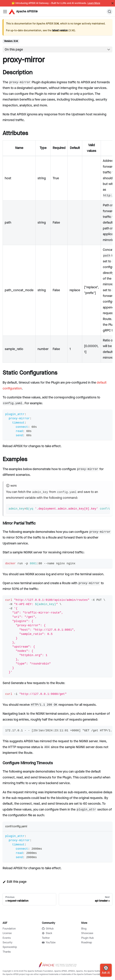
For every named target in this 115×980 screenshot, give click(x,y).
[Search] (109, 12)
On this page (14, 50)
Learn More (94, 3)
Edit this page (15, 882)
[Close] (113, 3)
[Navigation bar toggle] (5, 12)
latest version (60, 31)
